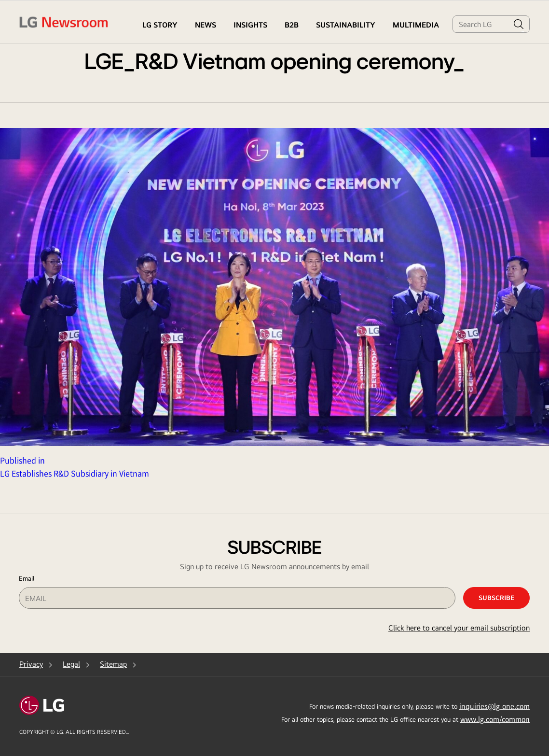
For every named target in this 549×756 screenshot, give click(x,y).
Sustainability (346, 25)
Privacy (31, 664)
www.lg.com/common (495, 719)
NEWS (206, 25)
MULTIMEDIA (416, 25)
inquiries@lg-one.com (494, 706)
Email (27, 578)
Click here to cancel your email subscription (459, 628)
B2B (292, 25)
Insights (250, 25)
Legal (71, 664)
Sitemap (113, 664)
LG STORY (160, 25)
